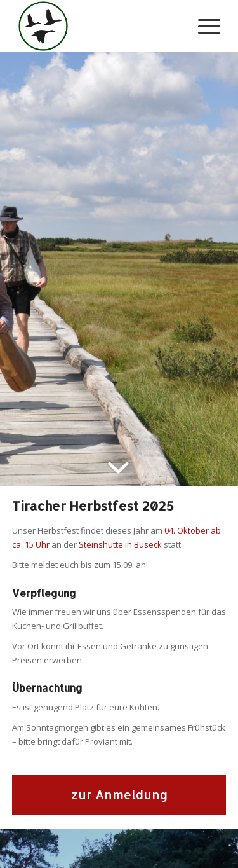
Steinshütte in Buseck (120, 544)
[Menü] (203, 26)
